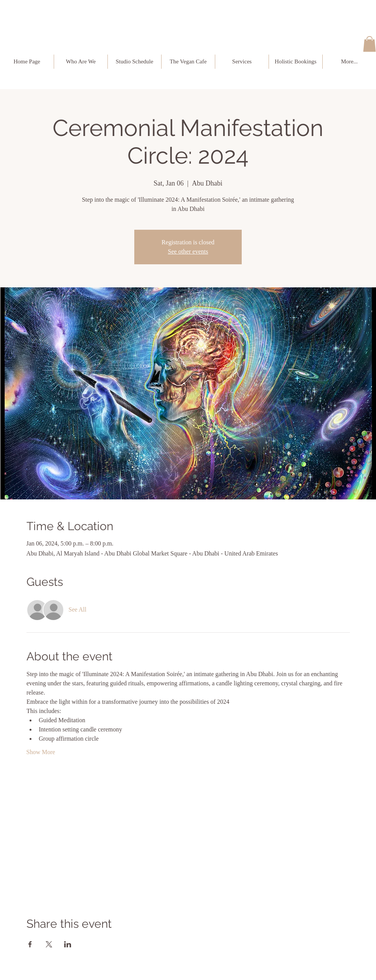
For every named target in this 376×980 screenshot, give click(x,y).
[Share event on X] (49, 944)
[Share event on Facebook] (30, 944)
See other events (188, 251)
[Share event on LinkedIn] (68, 944)
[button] (369, 44)
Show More (41, 752)
